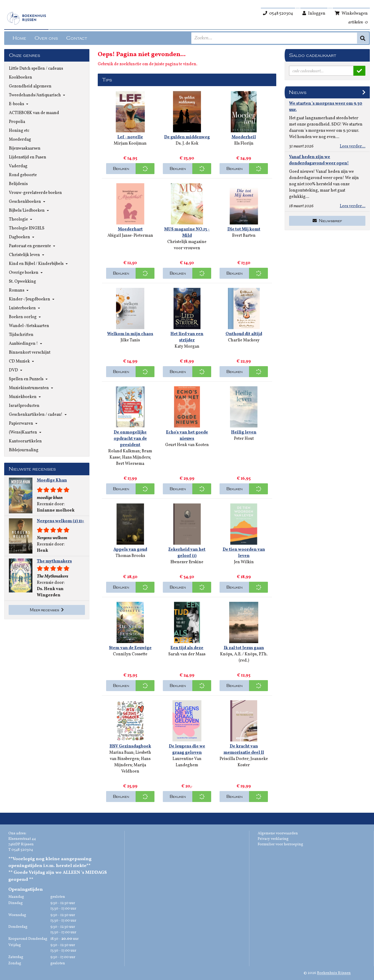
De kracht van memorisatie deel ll (244, 750)
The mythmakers (54, 561)
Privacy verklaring (273, 839)
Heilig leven (244, 432)
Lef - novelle (130, 137)
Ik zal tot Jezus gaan (244, 648)
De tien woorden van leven (244, 553)
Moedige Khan (52, 480)
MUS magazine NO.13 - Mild (187, 233)
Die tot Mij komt (244, 229)
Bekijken (121, 169)
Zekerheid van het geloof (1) (187, 553)
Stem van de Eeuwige (130, 648)
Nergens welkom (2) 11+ (61, 521)
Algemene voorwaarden (278, 833)
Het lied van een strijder (187, 337)
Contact (77, 38)
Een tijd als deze (187, 648)
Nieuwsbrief (327, 221)
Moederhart (130, 229)
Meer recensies (47, 610)
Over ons (46, 38)
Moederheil (244, 137)
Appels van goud (130, 550)
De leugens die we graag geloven (187, 750)
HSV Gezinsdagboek (130, 746)
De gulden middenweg (187, 137)
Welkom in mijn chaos (130, 334)
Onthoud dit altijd (244, 334)
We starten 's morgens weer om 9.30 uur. (326, 107)
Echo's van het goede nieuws (187, 436)
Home (19, 38)
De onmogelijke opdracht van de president (130, 439)
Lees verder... (353, 146)
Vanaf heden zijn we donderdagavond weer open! (319, 160)
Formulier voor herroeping (280, 844)
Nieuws (298, 92)
